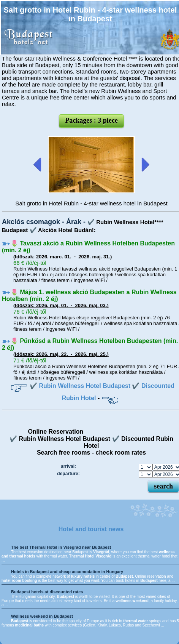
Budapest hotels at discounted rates (47, 592)
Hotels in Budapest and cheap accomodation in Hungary (67, 572)
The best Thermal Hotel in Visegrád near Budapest (61, 547)
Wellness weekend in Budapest (42, 616)
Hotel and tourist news (91, 529)
